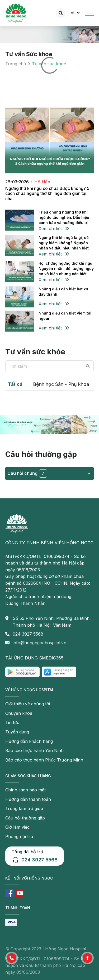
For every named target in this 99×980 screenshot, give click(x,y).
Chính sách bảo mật (25, 790)
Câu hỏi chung (49, 473)
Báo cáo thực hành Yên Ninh (34, 750)
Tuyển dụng (17, 732)
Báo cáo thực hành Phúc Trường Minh (44, 760)
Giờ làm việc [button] (17, 827)
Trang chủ (16, 64)
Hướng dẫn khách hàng (29, 741)
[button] (12, 958)
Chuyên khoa (19, 713)
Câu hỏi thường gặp (25, 818)
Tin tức (12, 722)
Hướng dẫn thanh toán (28, 799)
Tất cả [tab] (15, 384)
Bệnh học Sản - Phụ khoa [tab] (61, 384)
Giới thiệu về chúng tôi (28, 704)
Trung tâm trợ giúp (24, 808)
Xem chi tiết (54, 228)
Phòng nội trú (19, 837)
